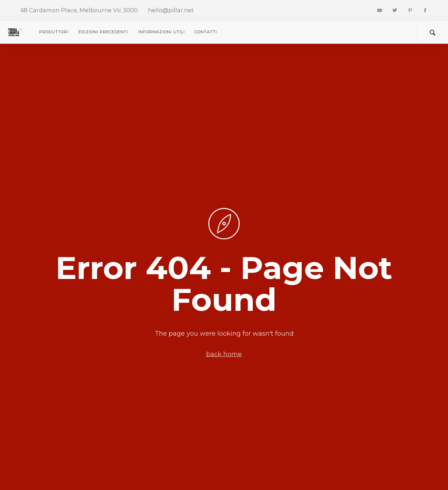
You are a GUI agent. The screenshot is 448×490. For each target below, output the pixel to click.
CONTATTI (206, 32)
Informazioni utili (162, 32)
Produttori (54, 32)
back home (224, 354)
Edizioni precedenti (103, 32)
